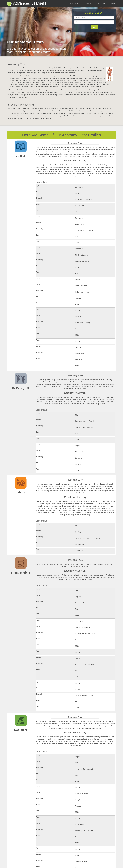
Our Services (75, 3)
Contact (102, 3)
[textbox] (94, 17)
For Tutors (90, 3)
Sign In (112, 3)
